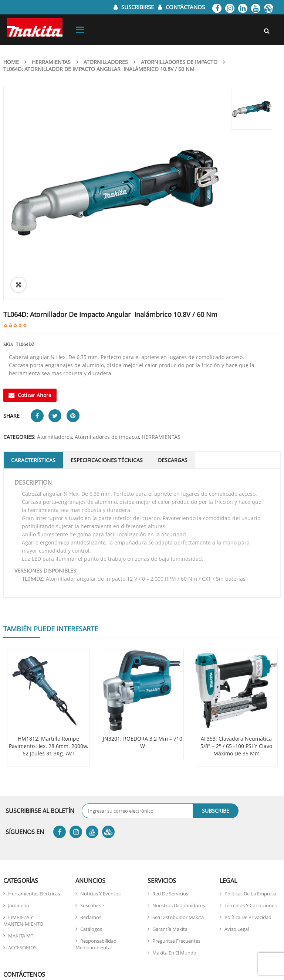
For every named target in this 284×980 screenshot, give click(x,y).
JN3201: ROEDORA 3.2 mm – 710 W (143, 639)
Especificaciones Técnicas (107, 357)
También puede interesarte (51, 525)
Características (33, 357)
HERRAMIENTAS (51, 62)
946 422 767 (91, 938)
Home (11, 62)
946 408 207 (104, 929)
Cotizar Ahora (30, 292)
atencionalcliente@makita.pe (66, 910)
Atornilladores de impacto (179, 62)
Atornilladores (106, 62)
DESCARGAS (173, 357)
